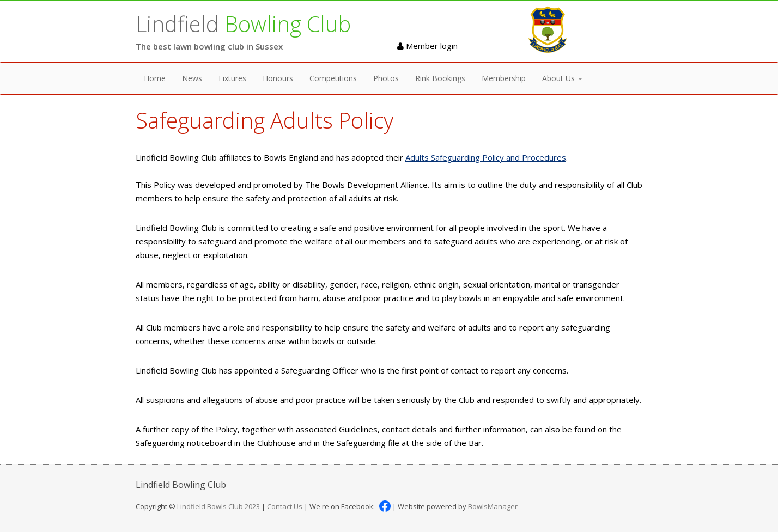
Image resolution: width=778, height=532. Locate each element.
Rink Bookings (440, 78)
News (192, 78)
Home (155, 78)
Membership (504, 78)
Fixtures (232, 78)
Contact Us (285, 506)
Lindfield (243, 24)
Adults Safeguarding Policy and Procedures (486, 157)
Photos (386, 78)
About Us (562, 78)
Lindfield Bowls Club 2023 (218, 506)
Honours (278, 78)
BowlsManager (493, 506)
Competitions (333, 78)
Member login (427, 46)
